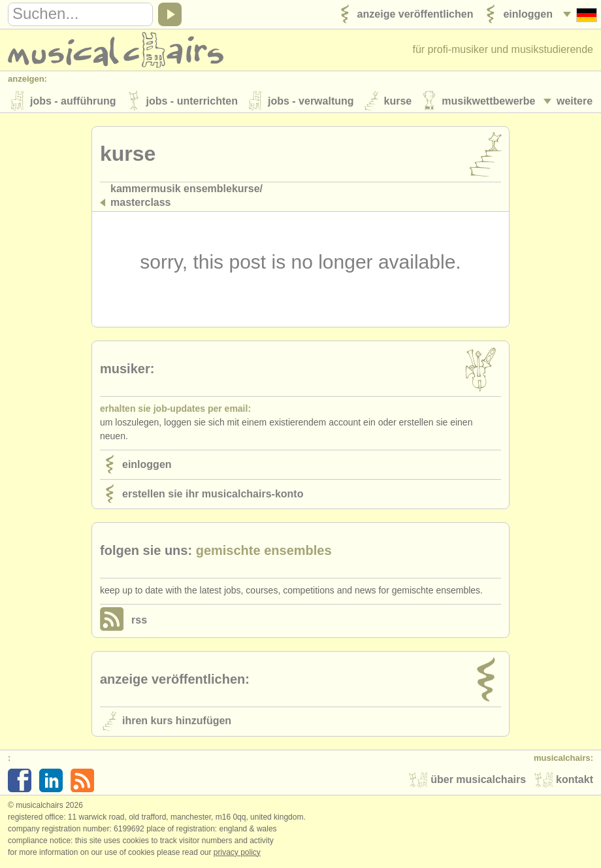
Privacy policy (237, 854)
